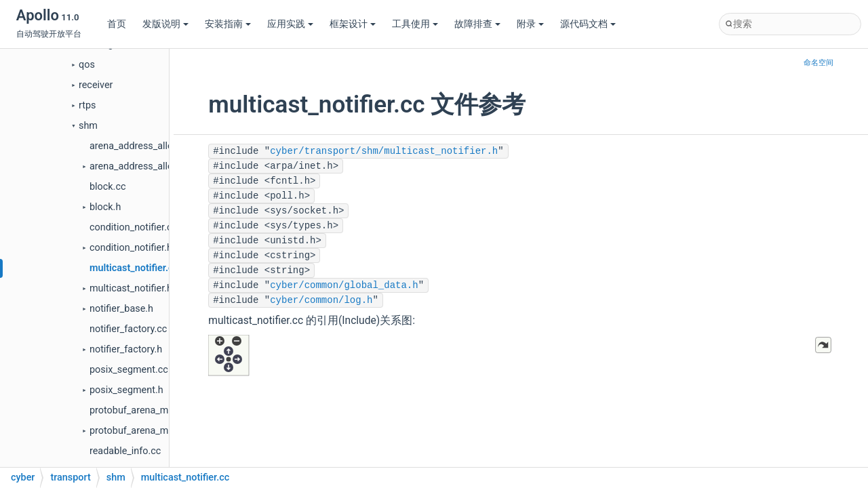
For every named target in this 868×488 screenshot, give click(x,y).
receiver (96, 85)
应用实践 (290, 24)
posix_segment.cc (129, 370)
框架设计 (353, 24)
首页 (117, 24)
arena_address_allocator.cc (149, 146)
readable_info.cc (125, 451)
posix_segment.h (126, 390)
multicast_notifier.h (131, 288)
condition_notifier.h (131, 248)
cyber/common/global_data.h (344, 285)
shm (88, 126)
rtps (87, 105)
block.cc (107, 187)
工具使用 (415, 24)
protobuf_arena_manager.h (147, 431)
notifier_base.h (121, 309)
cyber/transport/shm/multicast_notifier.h (384, 151)
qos (87, 65)
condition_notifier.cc (133, 227)
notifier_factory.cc (128, 329)
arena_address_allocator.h (146, 166)
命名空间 (818, 63)
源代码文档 (588, 24)
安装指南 (228, 24)
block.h (105, 207)
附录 (530, 24)
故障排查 (477, 24)
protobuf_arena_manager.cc (150, 410)
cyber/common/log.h (321, 300)
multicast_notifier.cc (134, 268)
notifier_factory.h (126, 349)
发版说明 (165, 24)
